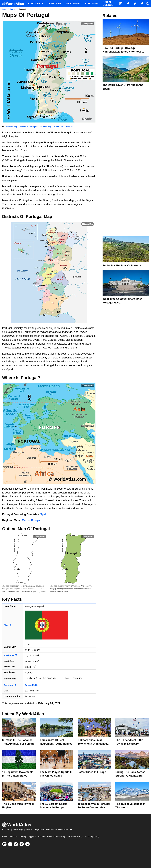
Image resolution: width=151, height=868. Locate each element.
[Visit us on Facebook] (10, 844)
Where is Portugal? (29, 127)
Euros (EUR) (31, 685)
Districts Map (11, 127)
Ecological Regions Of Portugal (122, 266)
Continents (36, 4)
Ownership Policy (91, 837)
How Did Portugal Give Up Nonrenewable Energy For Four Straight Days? (122, 52)
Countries (54, 4)
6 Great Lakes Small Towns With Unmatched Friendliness (92, 744)
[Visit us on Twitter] (16, 844)
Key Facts (59, 127)
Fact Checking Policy (56, 837)
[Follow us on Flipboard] (4, 844)
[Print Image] (88, 24)
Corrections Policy (75, 837)
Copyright (32, 837)
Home (5, 837)
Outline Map (46, 127)
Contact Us (14, 837)
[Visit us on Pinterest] (22, 844)
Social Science (108, 4)
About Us (42, 837)
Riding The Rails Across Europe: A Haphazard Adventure (130, 776)
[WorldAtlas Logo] (14, 4)
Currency (10, 685)
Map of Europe (31, 520)
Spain (44, 514)
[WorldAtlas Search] (147, 4)
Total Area (10, 655)
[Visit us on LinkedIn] (27, 844)
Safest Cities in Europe (92, 772)
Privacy (23, 837)
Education (92, 4)
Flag (69, 127)
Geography (73, 4)
